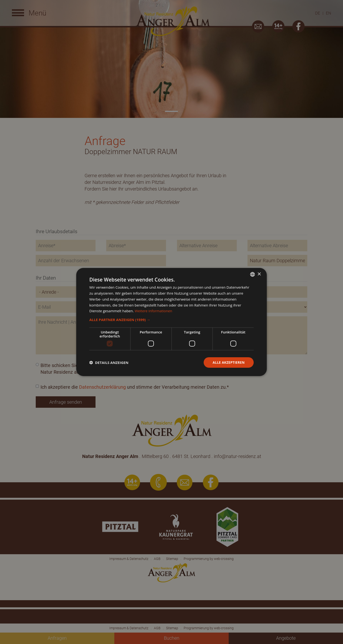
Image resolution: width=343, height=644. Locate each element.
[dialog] (171, 322)
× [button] (259, 274)
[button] (171, 320)
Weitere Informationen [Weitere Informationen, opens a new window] (154, 311)
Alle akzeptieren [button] (228, 362)
